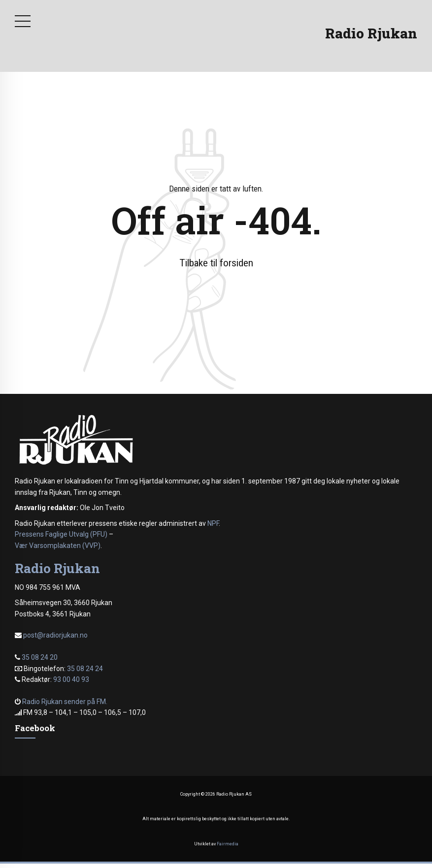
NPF (213, 523)
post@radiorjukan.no (55, 635)
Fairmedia (228, 844)
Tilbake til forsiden (216, 263)
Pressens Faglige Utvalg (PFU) (61, 534)
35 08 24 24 (85, 669)
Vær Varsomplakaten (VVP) (58, 546)
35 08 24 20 (40, 657)
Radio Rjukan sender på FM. (65, 702)
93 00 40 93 (71, 679)
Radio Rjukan (371, 33)
